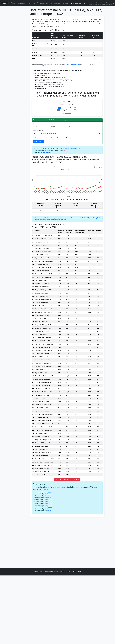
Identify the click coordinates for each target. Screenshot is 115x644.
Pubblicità (80, 572)
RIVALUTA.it (5, 3)
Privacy (41, 572)
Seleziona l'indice (38, 130)
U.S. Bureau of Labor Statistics (71, 64)
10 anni (50, 499)
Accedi (97, 3)
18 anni (50, 507)
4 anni (50, 494)
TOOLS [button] (66, 3)
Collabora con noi (49, 572)
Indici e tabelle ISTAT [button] (18, 3)
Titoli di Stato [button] (56, 3)
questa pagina (47, 152)
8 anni (50, 498)
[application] (67, 182)
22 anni (50, 511)
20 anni (50, 509)
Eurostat (51, 64)
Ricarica (103, 3)
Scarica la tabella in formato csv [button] (67, 479)
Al (68, 124)
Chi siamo (35, 572)
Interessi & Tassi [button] (43, 3)
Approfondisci (67, 113)
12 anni (50, 501)
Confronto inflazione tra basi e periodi (70, 148)
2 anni (50, 492)
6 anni (50, 496)
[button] (64, 170)
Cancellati (109, 3)
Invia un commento (59, 572)
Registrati (91, 3)
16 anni (50, 505)
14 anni (50, 503)
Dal (34, 124)
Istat (44, 64)
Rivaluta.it (46, 66)
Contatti (68, 572)
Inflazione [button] (31, 3)
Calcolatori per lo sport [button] (79, 3)
